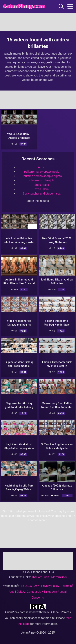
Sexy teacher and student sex (42, 194)
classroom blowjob (42, 180)
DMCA (21, 592)
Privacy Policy (50, 586)
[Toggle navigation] (70, 6)
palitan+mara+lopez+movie (42, 172)
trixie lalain (42, 189)
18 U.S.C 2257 (30, 586)
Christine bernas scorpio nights (42, 176)
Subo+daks (42, 185)
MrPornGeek (59, 577)
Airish (42, 167)
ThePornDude (40, 577)
